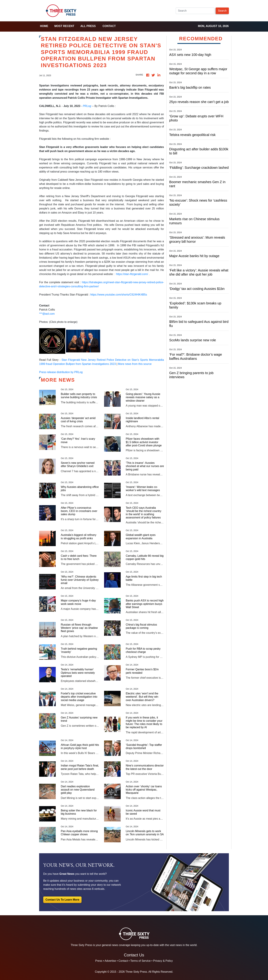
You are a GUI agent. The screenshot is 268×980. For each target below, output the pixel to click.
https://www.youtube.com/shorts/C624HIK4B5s (119, 295)
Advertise (110, 961)
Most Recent (64, 26)
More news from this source (135, 364)
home (44, 26)
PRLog (87, 106)
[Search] (195, 11)
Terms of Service (140, 961)
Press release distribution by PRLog (61, 372)
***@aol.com (47, 314)
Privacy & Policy (163, 961)
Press (99, 961)
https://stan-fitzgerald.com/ (132, 274)
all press (88, 26)
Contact (109, 26)
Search (222, 11)
